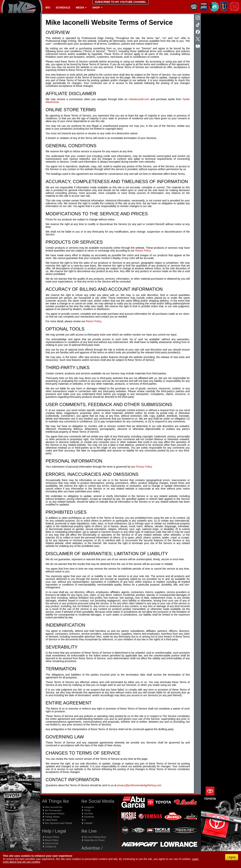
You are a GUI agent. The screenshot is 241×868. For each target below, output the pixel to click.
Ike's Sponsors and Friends (57, 823)
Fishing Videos (51, 817)
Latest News (50, 820)
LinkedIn (87, 823)
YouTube (87, 814)
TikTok (86, 810)
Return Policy (143, 251)
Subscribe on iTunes (93, 840)
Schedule (63, 8)
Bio (48, 8)
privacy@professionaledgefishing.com (139, 785)
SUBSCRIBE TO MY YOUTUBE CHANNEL (120, 2)
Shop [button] (97, 8)
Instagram (88, 807)
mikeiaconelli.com (139, 99)
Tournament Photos (53, 814)
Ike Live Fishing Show (94, 837)
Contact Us (49, 847)
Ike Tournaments (52, 810)
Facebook (88, 817)
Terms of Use (50, 843)
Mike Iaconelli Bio (52, 807)
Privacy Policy (144, 467)
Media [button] (81, 8)
